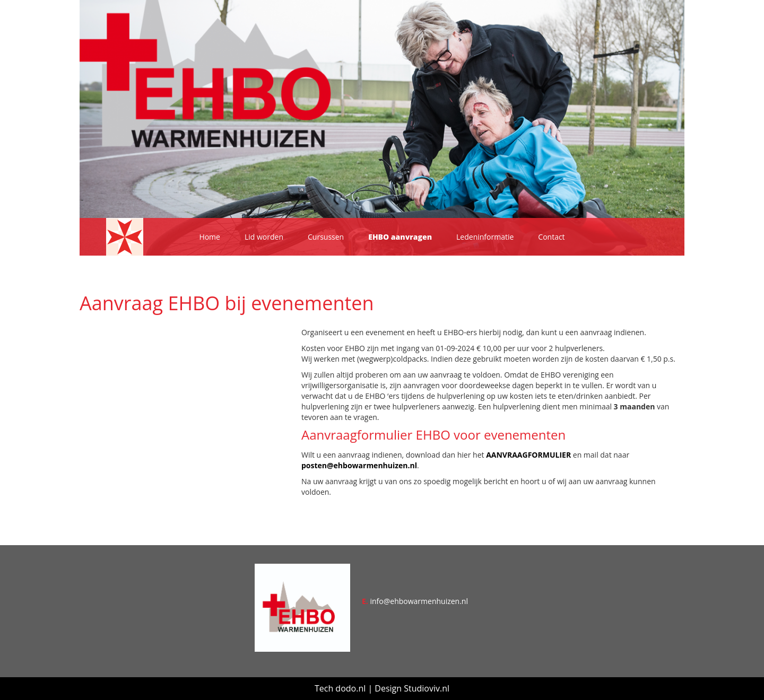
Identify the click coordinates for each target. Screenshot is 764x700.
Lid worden (264, 237)
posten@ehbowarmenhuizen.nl (359, 465)
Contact (551, 237)
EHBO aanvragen (400, 237)
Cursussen (326, 237)
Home (210, 237)
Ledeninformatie (485, 237)
